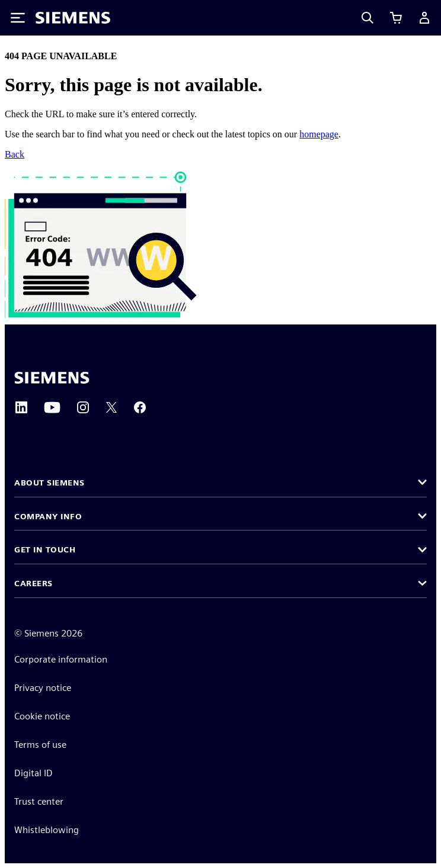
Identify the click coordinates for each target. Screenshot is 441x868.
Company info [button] (48, 516)
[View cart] (396, 18)
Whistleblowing (47, 830)
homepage (319, 134)
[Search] (367, 18)
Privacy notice (43, 688)
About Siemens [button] (49, 483)
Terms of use (40, 745)
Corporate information (61, 659)
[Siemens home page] (52, 378)
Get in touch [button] (45, 549)
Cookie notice (42, 716)
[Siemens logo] (73, 18)
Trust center (39, 801)
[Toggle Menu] (18, 18)
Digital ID (33, 773)
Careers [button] (33, 583)
